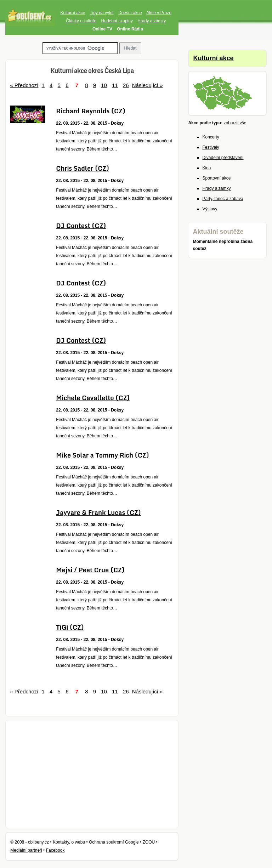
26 (126, 85)
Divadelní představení (223, 158)
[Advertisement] (92, 774)
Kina (206, 168)
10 (104, 85)
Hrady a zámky (152, 21)
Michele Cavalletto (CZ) (93, 398)
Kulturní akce (73, 13)
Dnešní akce (130, 13)
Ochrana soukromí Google (114, 842)
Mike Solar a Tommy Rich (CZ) (102, 455)
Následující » (148, 85)
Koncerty (211, 137)
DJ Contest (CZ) (81, 226)
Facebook (55, 850)
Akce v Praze (159, 13)
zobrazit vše (235, 123)
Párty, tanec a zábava (223, 199)
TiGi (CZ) (70, 627)
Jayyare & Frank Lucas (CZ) (98, 512)
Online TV (102, 29)
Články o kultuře (81, 21)
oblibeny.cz (38, 842)
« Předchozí (24, 85)
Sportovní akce (216, 178)
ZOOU (149, 842)
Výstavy (210, 209)
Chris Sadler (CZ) (83, 168)
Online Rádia (130, 29)
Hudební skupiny (117, 21)
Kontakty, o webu (69, 842)
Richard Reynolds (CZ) (90, 111)
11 (115, 85)
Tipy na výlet (102, 13)
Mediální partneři (26, 850)
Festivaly (211, 147)
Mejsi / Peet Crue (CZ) (90, 570)
